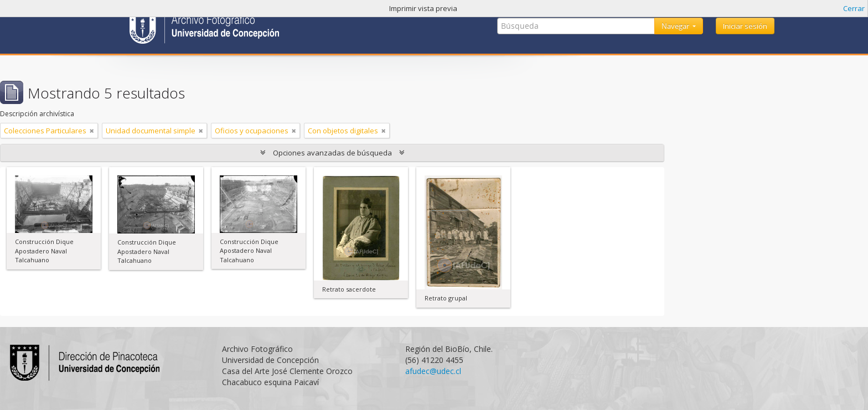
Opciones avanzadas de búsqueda (332, 153)
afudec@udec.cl (433, 371)
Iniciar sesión (745, 26)
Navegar (676, 26)
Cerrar (854, 8)
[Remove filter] (92, 131)
